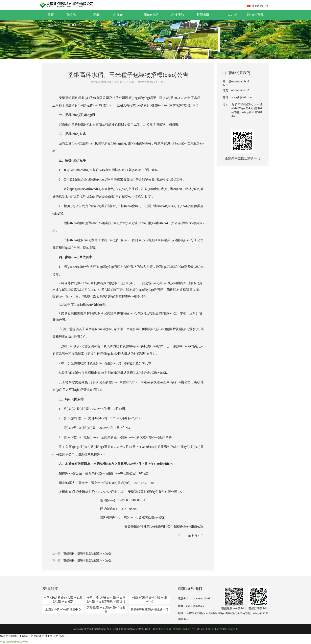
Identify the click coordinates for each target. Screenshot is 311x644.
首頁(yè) (51, 20)
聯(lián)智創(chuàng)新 (225, 629)
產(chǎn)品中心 (151, 20)
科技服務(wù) (178, 20)
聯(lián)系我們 (255, 20)
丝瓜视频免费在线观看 (14, 642)
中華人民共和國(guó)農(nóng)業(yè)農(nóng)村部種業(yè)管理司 (106, 600)
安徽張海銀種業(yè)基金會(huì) (149, 609)
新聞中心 (98, 20)
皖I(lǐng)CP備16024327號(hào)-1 (175, 629)
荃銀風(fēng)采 (72, 20)
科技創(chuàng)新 (121, 20)
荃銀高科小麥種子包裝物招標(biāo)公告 (88, 554)
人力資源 (232, 20)
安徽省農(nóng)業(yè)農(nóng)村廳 (106, 609)
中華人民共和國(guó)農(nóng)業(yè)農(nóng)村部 (63, 600)
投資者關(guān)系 (203, 20)
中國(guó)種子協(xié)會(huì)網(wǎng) (149, 600)
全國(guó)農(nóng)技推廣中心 (63, 609)
